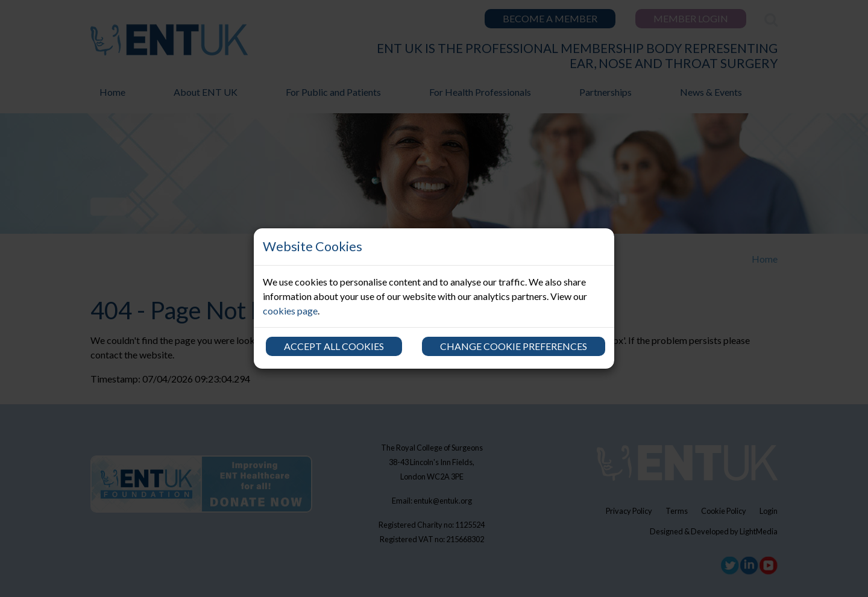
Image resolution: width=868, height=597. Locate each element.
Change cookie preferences (514, 346)
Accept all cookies (334, 346)
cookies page (290, 311)
